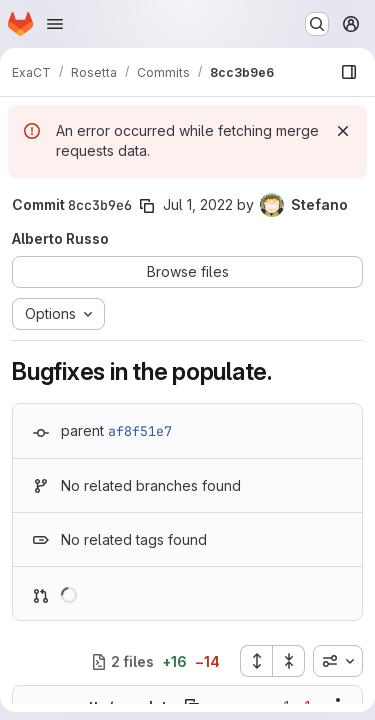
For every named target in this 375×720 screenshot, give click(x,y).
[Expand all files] (256, 661)
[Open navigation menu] (55, 24)
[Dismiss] (343, 131)
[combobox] (338, 661)
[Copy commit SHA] (147, 206)
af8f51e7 (140, 431)
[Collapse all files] (289, 661)
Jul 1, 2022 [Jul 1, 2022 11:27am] (198, 204)
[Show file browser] (349, 72)
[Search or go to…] (317, 24)
